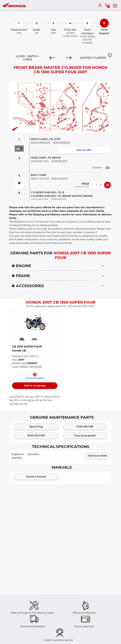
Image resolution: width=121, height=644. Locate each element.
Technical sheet (97, 456)
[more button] (101, 185)
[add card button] (107, 185)
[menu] (115, 5)
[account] (101, 5)
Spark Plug (36, 427)
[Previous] (52, 58)
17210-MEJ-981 (85, 427)
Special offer (84, 150)
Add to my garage (35, 386)
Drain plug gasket (85, 436)
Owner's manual (36, 477)
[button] (110, 55)
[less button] (92, 185)
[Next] (69, 58)
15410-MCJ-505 (36, 436)
